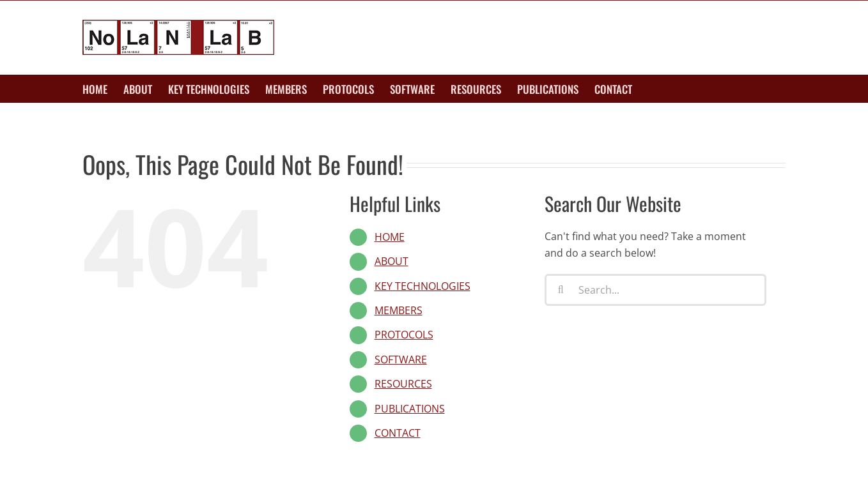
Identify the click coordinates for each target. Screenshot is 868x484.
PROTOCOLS (404, 335)
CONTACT (398, 433)
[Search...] (655, 290)
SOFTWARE (401, 359)
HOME (390, 237)
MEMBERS (399, 310)
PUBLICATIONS (410, 409)
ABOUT (391, 261)
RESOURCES (403, 384)
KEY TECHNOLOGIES (422, 286)
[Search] (561, 290)
